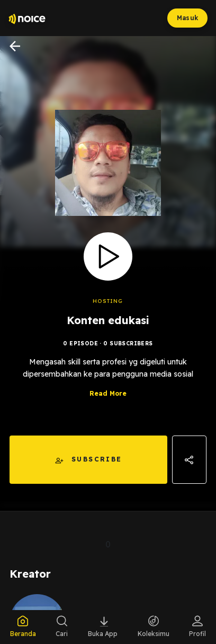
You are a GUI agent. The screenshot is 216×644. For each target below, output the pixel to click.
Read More (108, 393)
